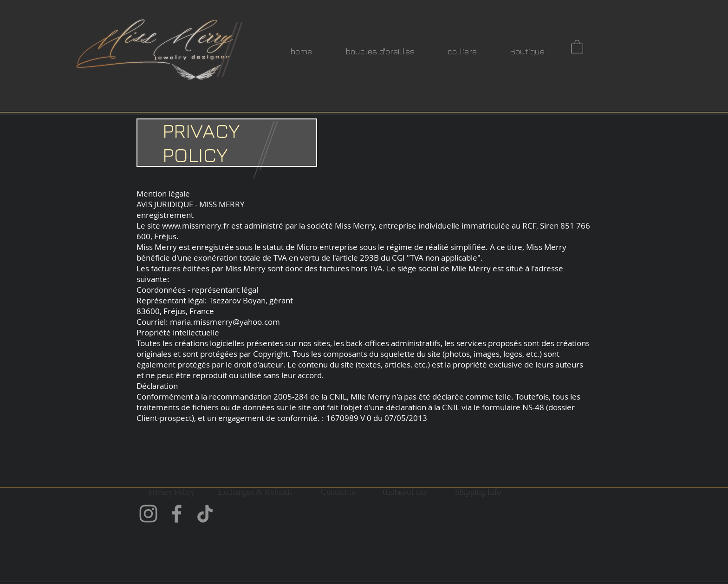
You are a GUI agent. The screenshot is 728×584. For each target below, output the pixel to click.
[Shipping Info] (478, 492)
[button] (577, 46)
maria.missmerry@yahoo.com (225, 322)
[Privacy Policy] (172, 492)
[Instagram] (148, 514)
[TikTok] (205, 514)
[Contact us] (339, 492)
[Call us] (394, 492)
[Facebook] (177, 514)
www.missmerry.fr (196, 226)
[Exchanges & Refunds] (255, 492)
